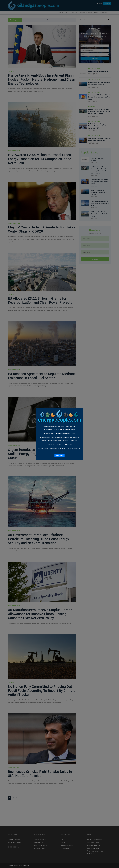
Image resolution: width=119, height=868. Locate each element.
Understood (59, 455)
